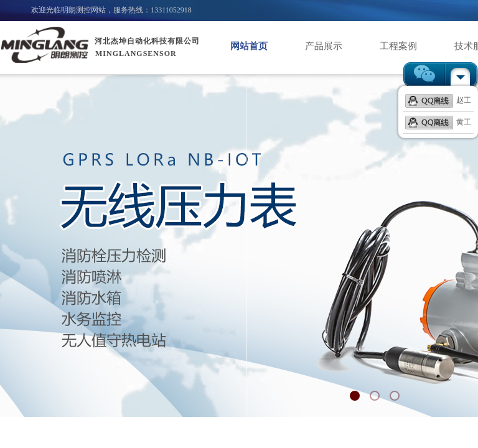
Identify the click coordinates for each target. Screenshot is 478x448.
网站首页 (249, 46)
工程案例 (398, 46)
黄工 (438, 122)
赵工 (438, 100)
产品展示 (324, 46)
